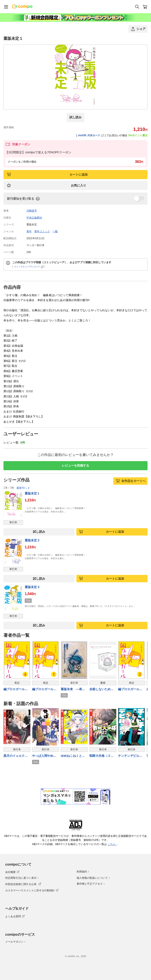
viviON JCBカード (91, 135)
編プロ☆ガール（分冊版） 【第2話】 (131, 689)
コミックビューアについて (29, 267)
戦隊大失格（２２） (100, 756)
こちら (112, 844)
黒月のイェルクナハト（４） (16, 756)
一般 (55, 231)
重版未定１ (32, 493)
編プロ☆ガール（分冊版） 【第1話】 (45, 689)
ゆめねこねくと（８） (71, 756)
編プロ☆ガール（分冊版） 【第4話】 (16, 689)
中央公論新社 (34, 218)
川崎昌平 (32, 211)
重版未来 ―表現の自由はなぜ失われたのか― (73, 689)
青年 (29, 231)
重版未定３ (32, 587)
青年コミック (42, 231)
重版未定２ (32, 540)
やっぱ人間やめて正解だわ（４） (44, 756)
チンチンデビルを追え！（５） (130, 756)
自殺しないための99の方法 (102, 689)
